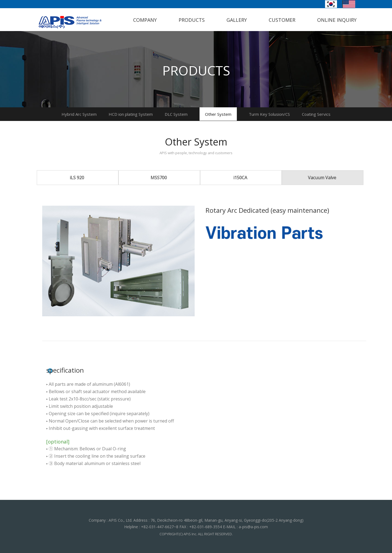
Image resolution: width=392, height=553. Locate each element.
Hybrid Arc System (79, 114)
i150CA (240, 178)
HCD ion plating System (131, 114)
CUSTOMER (282, 20)
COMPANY (145, 20)
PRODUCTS (192, 20)
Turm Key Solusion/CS (269, 114)
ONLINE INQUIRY (337, 20)
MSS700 (159, 178)
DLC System (176, 114)
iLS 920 (77, 178)
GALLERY (237, 20)
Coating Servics (316, 114)
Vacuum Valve (322, 178)
